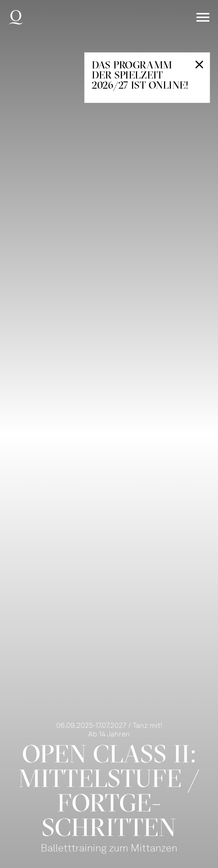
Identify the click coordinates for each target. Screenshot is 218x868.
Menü (203, 17)
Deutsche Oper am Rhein (16, 17)
